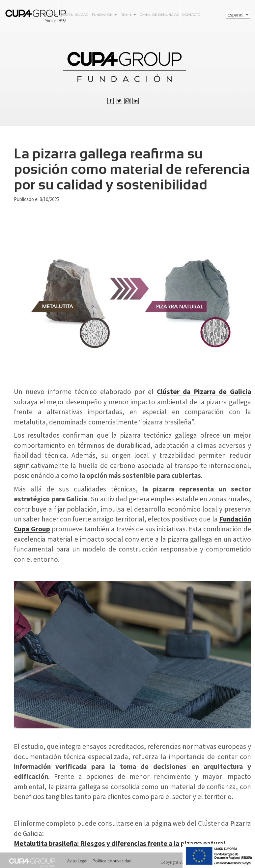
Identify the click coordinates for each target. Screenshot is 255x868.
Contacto (191, 15)
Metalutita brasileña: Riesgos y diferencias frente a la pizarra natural (120, 843)
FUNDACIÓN (104, 15)
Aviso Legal (77, 861)
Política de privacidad (112, 861)
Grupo (48, 15)
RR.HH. (128, 15)
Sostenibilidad (74, 15)
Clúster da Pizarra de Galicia (204, 392)
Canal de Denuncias (159, 15)
